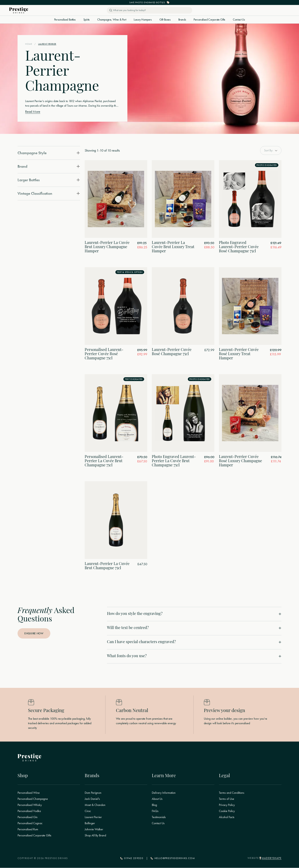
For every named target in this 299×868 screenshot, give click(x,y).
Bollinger (90, 823)
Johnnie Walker (94, 830)
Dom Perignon (93, 793)
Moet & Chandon (95, 805)
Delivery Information (164, 793)
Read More (33, 112)
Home (29, 44)
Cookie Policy (227, 811)
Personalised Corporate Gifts (209, 20)
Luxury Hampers (143, 20)
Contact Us (239, 20)
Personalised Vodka (29, 811)
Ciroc (88, 811)
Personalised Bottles (65, 20)
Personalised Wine (29, 793)
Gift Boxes (165, 20)
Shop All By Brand (95, 836)
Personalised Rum (28, 830)
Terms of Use (227, 799)
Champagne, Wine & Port (112, 20)
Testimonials (159, 817)
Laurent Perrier (93, 817)
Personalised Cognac (30, 823)
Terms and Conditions (232, 793)
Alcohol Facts (227, 817)
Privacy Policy (227, 805)
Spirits (86, 20)
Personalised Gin (28, 817)
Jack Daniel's (92, 799)
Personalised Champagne (33, 799)
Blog (154, 805)
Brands (182, 20)
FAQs (155, 811)
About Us (157, 799)
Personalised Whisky (30, 805)
